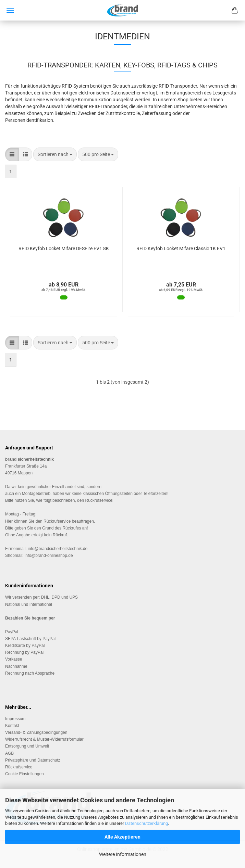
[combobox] (55, 154)
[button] (12, 154)
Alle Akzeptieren (122, 837)
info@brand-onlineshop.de (49, 556)
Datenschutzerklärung (146, 823)
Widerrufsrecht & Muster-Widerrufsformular (44, 739)
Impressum (15, 719)
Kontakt (12, 726)
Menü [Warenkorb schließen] (10, 10)
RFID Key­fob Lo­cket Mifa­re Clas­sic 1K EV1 (181, 248)
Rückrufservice (57, 521)
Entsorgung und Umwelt (27, 746)
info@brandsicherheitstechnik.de (58, 549)
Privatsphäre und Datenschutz (33, 760)
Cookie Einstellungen (24, 774)
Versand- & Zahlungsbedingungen (36, 732)
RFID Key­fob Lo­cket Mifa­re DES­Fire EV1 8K (64, 248)
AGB (9, 753)
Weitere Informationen (123, 854)
